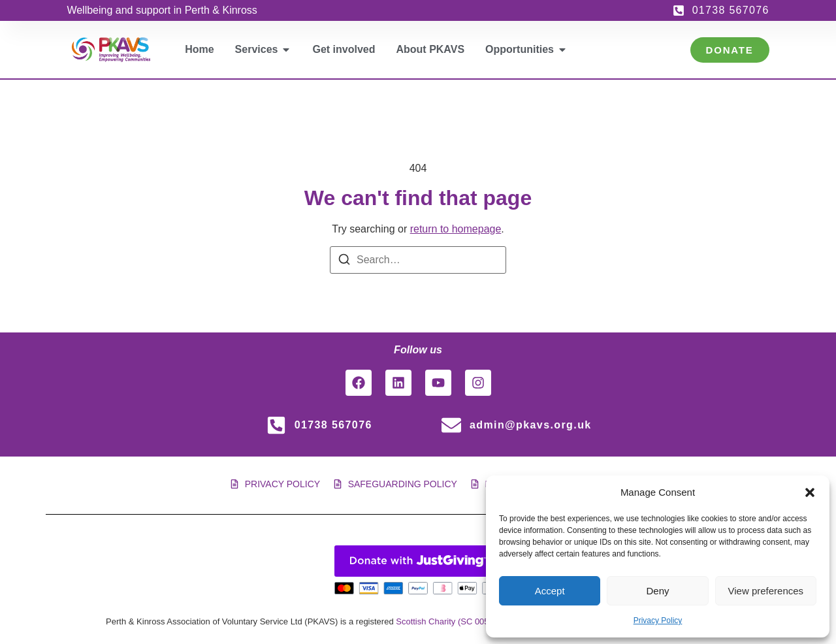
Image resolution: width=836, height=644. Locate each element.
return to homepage (456, 229)
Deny (657, 591)
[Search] (344, 262)
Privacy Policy (658, 620)
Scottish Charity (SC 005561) (451, 621)
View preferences (766, 591)
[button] (810, 492)
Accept (550, 591)
